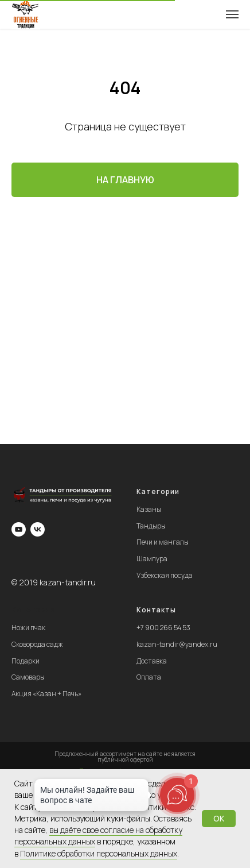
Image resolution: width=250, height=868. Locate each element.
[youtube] (19, 529)
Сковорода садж (37, 644)
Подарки (26, 661)
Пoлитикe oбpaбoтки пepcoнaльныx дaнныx (99, 853)
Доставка (152, 661)
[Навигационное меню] (232, 14)
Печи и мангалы (163, 542)
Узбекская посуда (165, 575)
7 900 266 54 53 (165, 628)
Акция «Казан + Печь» (46, 694)
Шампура (152, 559)
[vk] (38, 529)
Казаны (149, 509)
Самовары (28, 677)
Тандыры (151, 526)
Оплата (149, 677)
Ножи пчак (28, 628)
